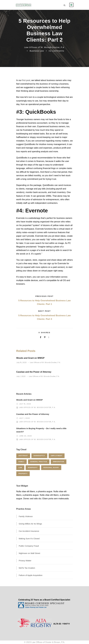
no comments (56, 51)
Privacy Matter (25, 561)
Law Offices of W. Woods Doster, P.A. (44, 47)
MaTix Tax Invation (27, 568)
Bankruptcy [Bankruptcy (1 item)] (39, 456)
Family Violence (26, 516)
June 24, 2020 (26, 436)
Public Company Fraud (29, 546)
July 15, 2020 (21, 362)
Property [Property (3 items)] (23, 474)
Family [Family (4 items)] (21, 462)
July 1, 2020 (21, 376)
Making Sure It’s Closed (29, 539)
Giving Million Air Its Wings (30, 524)
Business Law (37, 51)
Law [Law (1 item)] (20, 468)
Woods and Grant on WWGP (30, 358)
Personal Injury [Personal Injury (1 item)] (51, 468)
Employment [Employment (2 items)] (57, 456)
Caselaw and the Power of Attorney (34, 372)
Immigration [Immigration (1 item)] (59, 462)
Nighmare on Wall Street (30, 553)
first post (26, 80)
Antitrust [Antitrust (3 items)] (23, 456)
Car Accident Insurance (29, 531)
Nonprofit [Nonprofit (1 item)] (33, 468)
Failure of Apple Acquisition (31, 575)
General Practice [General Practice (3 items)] (39, 462)
